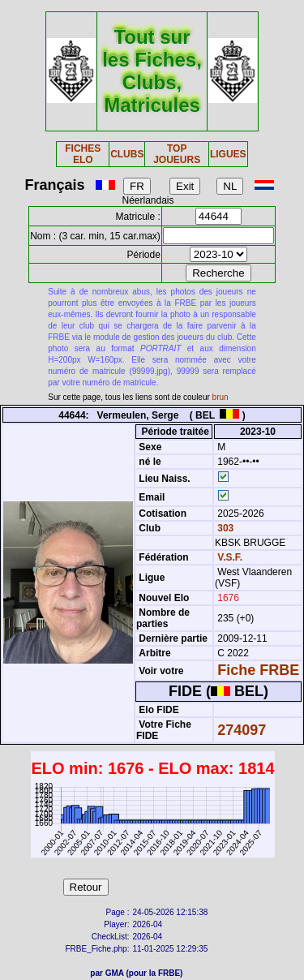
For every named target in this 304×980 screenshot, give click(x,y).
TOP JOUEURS (177, 154)
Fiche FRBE (258, 670)
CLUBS (127, 154)
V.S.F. (230, 557)
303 (224, 528)
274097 (242, 730)
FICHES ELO (83, 154)
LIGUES (228, 154)
